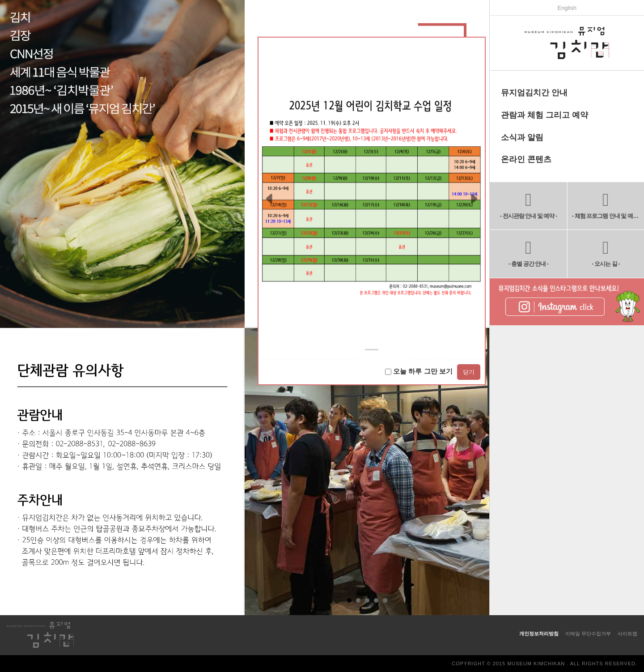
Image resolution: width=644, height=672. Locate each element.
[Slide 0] (372, 350)
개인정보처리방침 (539, 634)
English (567, 8)
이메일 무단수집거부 (588, 634)
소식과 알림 (522, 137)
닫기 (469, 372)
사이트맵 (627, 634)
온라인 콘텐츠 (526, 159)
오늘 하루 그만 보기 (419, 371)
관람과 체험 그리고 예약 (544, 115)
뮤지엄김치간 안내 (534, 93)
